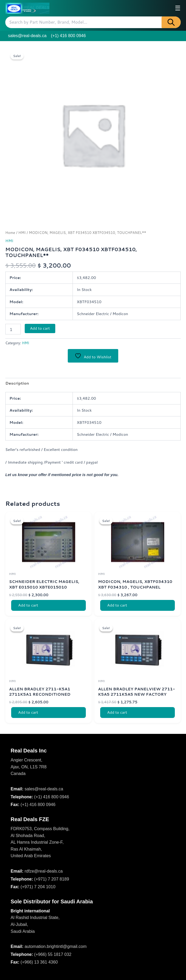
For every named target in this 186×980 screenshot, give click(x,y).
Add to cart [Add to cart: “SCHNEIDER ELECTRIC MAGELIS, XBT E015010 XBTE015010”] (29, 606)
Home (10, 232)
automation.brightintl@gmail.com (55, 947)
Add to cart (40, 328)
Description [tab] (17, 383)
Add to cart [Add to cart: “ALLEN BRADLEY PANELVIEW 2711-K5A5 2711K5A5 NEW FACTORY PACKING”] (118, 713)
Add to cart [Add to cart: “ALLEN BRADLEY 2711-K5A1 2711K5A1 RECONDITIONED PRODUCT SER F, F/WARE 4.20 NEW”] (29, 713)
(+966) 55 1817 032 (53, 954)
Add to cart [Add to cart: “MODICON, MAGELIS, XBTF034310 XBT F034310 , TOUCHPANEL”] (118, 606)
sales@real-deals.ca (27, 36)
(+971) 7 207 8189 (52, 879)
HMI (22, 232)
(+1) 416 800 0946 (68, 36)
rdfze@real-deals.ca (43, 871)
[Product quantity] (13, 329)
